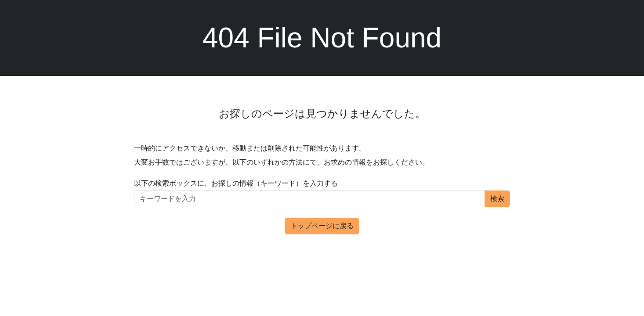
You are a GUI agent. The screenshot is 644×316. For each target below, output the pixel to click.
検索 (497, 199)
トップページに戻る (322, 226)
